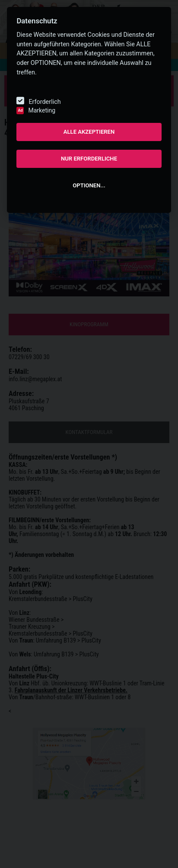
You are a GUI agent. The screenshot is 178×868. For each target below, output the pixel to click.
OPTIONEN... (89, 185)
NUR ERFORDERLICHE (89, 159)
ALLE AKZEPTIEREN (89, 132)
